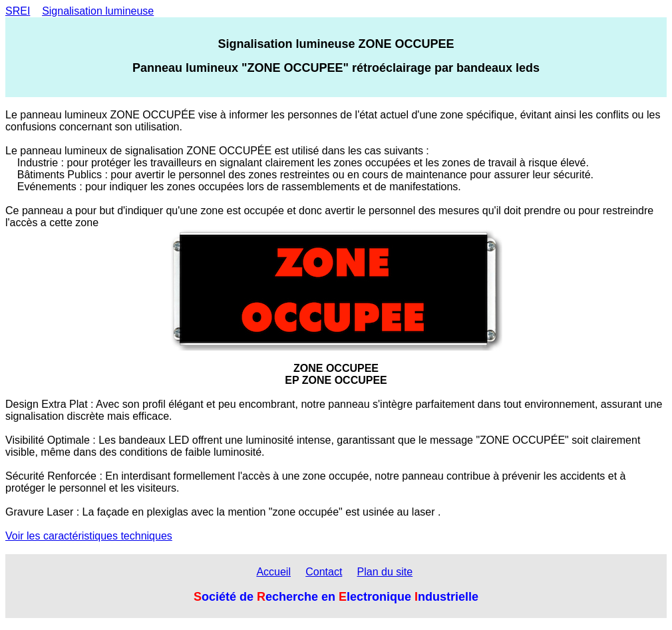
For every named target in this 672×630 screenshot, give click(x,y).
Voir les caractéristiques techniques (89, 536)
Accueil (273, 572)
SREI (18, 11)
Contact (324, 572)
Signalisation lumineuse (98, 11)
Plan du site (385, 572)
